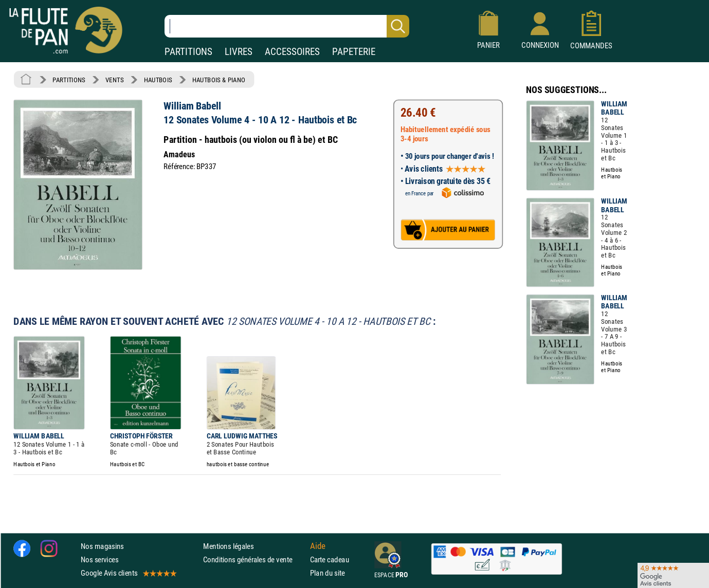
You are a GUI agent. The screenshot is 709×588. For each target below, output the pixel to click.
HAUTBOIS (158, 80)
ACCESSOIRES (292, 52)
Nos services (99, 559)
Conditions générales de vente (254, 559)
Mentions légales (228, 546)
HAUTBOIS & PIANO (219, 80)
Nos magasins (102, 546)
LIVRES (239, 52)
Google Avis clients (128, 573)
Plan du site (328, 573)
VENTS (114, 80)
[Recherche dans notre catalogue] (287, 26)
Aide (318, 546)
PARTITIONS (188, 52)
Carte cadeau (330, 559)
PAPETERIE (354, 52)
